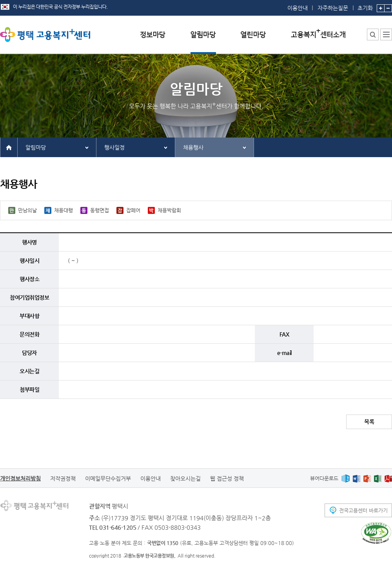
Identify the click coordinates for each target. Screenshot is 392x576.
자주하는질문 (333, 8)
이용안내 (298, 8)
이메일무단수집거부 (108, 478)
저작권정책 (63, 478)
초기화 (365, 5)
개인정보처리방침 (20, 478)
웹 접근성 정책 (227, 478)
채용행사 (193, 147)
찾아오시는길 (185, 478)
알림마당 (36, 147)
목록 (369, 422)
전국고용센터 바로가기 (363, 510)
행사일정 (114, 147)
